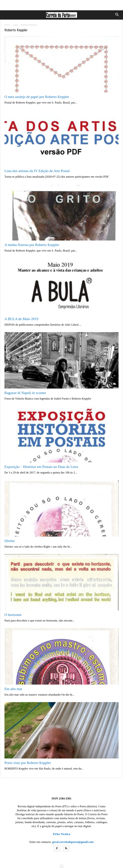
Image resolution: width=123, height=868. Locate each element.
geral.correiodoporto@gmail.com (73, 842)
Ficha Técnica (61, 834)
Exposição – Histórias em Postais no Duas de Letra (41, 467)
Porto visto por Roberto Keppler (28, 763)
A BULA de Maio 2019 (21, 319)
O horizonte (13, 615)
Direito (10, 541)
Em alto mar (13, 689)
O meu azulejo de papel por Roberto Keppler (37, 97)
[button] (117, 15)
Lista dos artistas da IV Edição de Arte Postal (37, 171)
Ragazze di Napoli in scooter (25, 393)
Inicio (7, 25)
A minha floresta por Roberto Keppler (32, 245)
